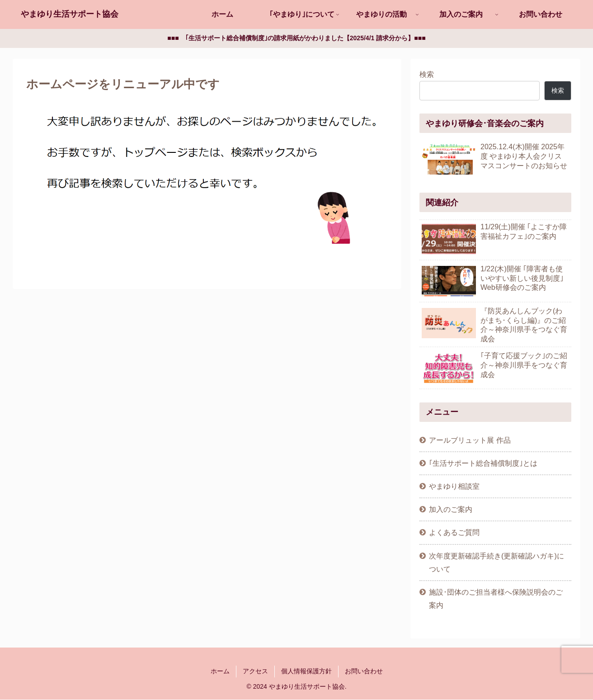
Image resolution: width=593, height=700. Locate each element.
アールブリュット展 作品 (470, 440)
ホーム (220, 672)
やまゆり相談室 (454, 487)
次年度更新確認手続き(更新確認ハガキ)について (497, 563)
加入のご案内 (451, 510)
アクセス (255, 672)
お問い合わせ (364, 672)
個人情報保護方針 (306, 672)
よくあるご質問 (454, 533)
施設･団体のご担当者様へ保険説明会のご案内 (496, 599)
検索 (427, 75)
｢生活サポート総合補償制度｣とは (483, 464)
